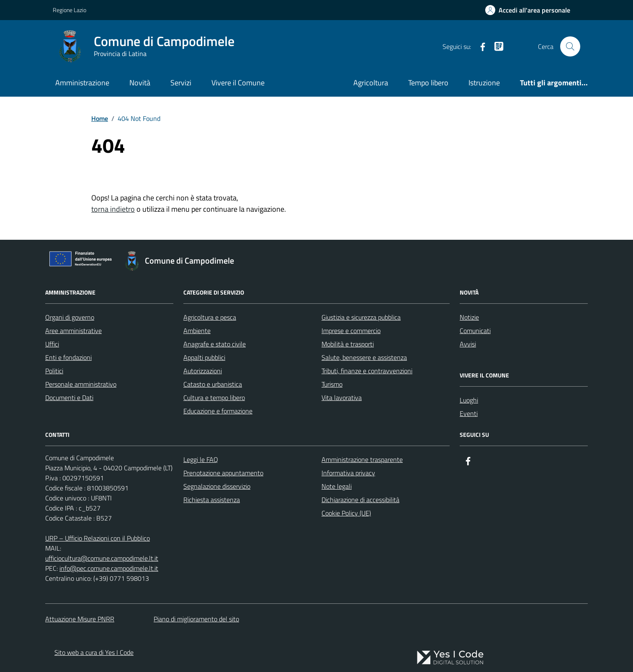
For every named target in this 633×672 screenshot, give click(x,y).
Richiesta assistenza (212, 500)
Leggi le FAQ (201, 459)
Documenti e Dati (69, 398)
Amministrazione (82, 83)
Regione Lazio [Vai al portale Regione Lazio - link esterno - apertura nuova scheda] (69, 10)
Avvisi (468, 344)
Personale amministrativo (81, 384)
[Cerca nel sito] (570, 46)
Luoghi (469, 400)
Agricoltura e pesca (210, 317)
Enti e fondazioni (68, 357)
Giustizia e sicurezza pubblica (361, 317)
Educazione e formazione (218, 411)
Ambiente (197, 331)
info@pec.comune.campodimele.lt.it (109, 568)
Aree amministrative (73, 331)
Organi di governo (70, 317)
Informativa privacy (348, 473)
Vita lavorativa (342, 398)
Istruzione (484, 83)
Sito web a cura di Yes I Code (94, 652)
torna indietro (113, 209)
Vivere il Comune (238, 83)
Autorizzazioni (203, 371)
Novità (140, 83)
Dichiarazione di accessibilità (360, 500)
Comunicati (475, 331)
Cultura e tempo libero (214, 398)
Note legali (337, 486)
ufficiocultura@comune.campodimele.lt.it (102, 558)
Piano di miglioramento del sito (196, 619)
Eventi (469, 413)
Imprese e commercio (351, 331)
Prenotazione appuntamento (223, 473)
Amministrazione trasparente (362, 459)
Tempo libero (428, 83)
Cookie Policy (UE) (346, 513)
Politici (54, 371)
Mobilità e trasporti (348, 344)
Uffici (52, 344)
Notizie (469, 317)
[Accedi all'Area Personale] (528, 10)
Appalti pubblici (204, 357)
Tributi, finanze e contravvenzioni (367, 371)
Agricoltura (371, 83)
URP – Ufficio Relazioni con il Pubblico (98, 538)
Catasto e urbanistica (213, 384)
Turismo (332, 384)
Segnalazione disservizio (217, 486)
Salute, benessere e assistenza (364, 357)
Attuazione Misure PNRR (80, 619)
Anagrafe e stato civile (215, 344)
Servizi (181, 83)
